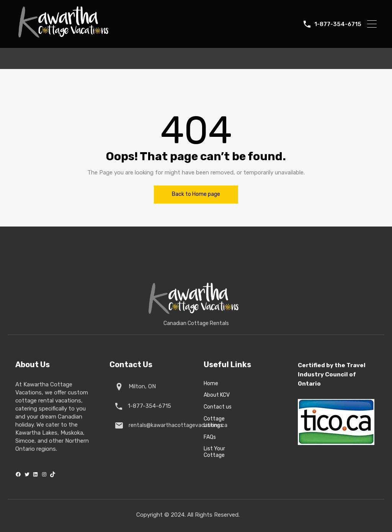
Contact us (218, 407)
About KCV (217, 395)
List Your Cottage (214, 452)
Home (211, 384)
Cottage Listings (214, 422)
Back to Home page (196, 194)
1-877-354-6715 (338, 24)
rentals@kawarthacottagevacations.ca (176, 425)
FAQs (210, 437)
